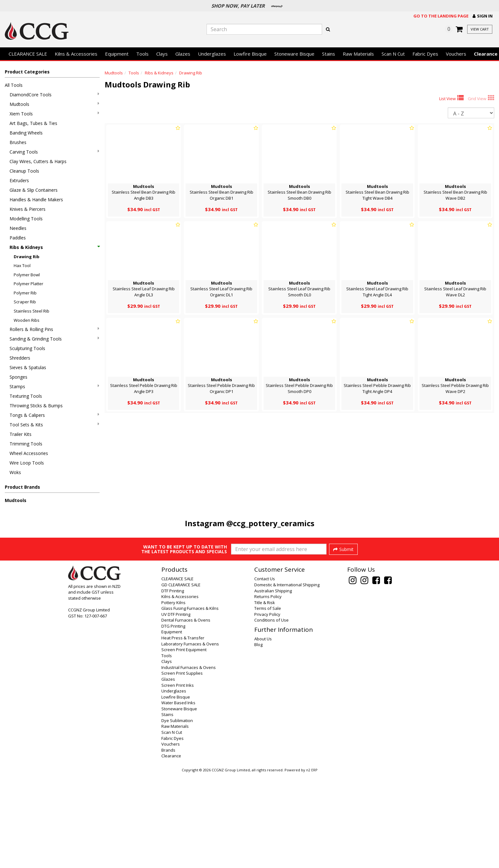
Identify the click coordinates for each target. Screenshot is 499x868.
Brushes (18, 142)
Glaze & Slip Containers (34, 190)
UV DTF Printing (176, 708)
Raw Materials (358, 54)
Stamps (54, 386)
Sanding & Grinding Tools (54, 339)
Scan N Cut (393, 54)
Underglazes (212, 54)
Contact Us (265, 672)
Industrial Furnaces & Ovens (189, 761)
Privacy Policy (267, 708)
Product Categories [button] (27, 72)
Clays (162, 54)
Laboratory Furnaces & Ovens (190, 737)
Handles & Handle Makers (36, 200)
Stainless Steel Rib (32, 311)
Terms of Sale (268, 702)
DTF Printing (173, 684)
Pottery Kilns (173, 696)
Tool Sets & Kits (54, 425)
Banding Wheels (26, 133)
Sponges (18, 377)
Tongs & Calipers (54, 415)
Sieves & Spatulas (28, 367)
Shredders (20, 358)
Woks (15, 472)
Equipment (117, 54)
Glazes (183, 54)
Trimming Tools (26, 444)
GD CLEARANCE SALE (181, 678)
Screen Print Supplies (182, 767)
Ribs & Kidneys (54, 247)
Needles (18, 228)
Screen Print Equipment (184, 743)
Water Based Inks (178, 796)
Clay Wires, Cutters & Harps (38, 161)
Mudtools (54, 104)
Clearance (171, 849)
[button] (483, 16)
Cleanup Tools (24, 171)
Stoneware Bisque (294, 54)
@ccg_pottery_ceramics (270, 523)
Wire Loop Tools (27, 463)
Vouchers (456, 54)
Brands (168, 844)
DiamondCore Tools (54, 95)
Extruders (19, 180)
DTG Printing (173, 720)
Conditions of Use (271, 713)
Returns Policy (268, 690)
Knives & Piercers (28, 209)
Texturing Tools (26, 396)
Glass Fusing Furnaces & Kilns (190, 702)
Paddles (18, 238)
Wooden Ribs (27, 320)
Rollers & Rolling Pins (54, 329)
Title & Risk (265, 696)
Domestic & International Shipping (287, 678)
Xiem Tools (54, 114)
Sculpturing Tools (27, 348)
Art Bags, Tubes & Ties (33, 123)
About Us (263, 732)
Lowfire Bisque (250, 54)
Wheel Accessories (29, 453)
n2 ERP (312, 864)
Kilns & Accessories (76, 54)
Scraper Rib (25, 302)
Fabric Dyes (425, 54)
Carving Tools (54, 152)
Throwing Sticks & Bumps (36, 406)
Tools (142, 54)
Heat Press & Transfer (183, 731)
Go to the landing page (441, 16)
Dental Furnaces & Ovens (186, 713)
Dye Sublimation (177, 814)
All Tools (14, 85)
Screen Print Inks (178, 779)
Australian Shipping (273, 684)
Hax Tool (22, 265)
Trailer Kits (21, 434)
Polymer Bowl (27, 275)
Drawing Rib (27, 257)
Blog (258, 738)
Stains (329, 54)
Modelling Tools (26, 219)
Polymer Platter (28, 284)
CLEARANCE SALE (28, 54)
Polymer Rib (25, 293)
